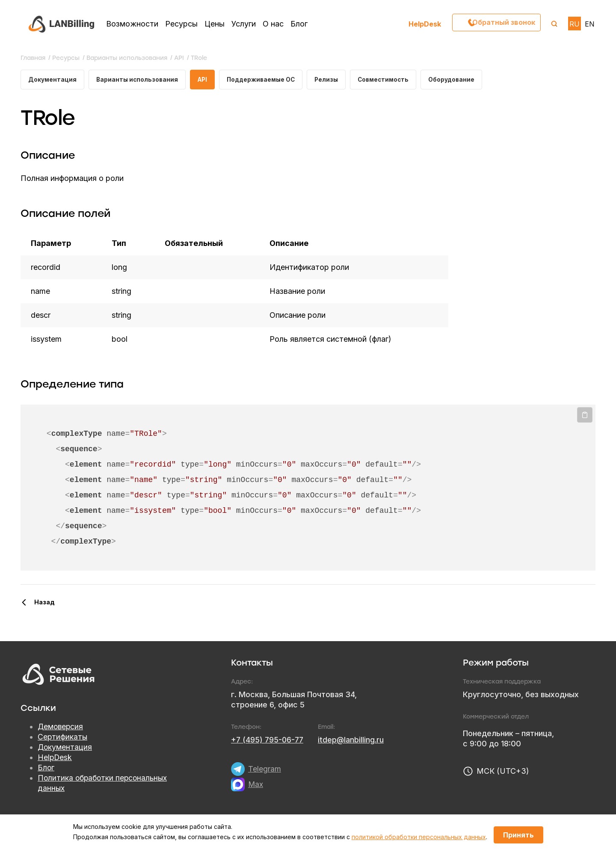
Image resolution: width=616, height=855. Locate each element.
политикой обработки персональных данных (419, 837)
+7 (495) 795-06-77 (268, 741)
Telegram (265, 770)
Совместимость (392, 80)
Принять (518, 835)
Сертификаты (63, 738)
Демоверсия (61, 728)
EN (590, 24)
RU (575, 24)
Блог (299, 24)
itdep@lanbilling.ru (353, 741)
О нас (273, 24)
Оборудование (462, 80)
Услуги (244, 24)
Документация (53, 80)
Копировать (585, 416)
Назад (44, 603)
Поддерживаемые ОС (266, 80)
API (205, 80)
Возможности (132, 24)
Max (256, 785)
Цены (215, 24)
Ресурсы (181, 24)
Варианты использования (138, 80)
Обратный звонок (502, 24)
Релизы (333, 80)
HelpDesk (425, 24)
